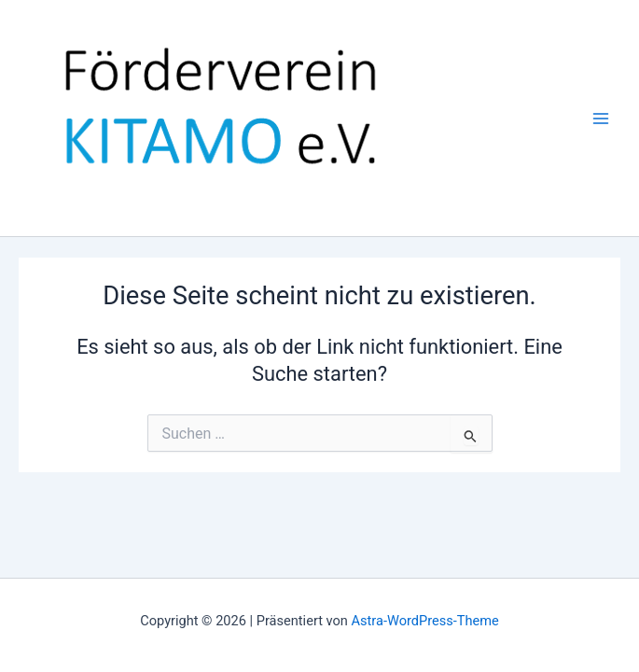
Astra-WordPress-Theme (425, 621)
